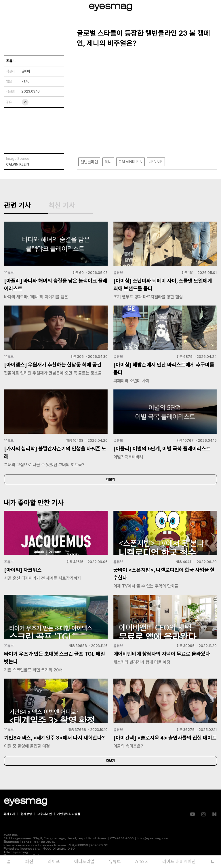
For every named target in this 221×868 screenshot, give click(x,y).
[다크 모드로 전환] (213, 862)
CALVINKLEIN (130, 162)
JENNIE (156, 162)
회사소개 (9, 814)
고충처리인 (45, 814)
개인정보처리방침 (69, 814)
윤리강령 (26, 814)
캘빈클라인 (89, 162)
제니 (108, 162)
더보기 (110, 479)
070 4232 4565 (122, 839)
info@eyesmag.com (154, 839)
